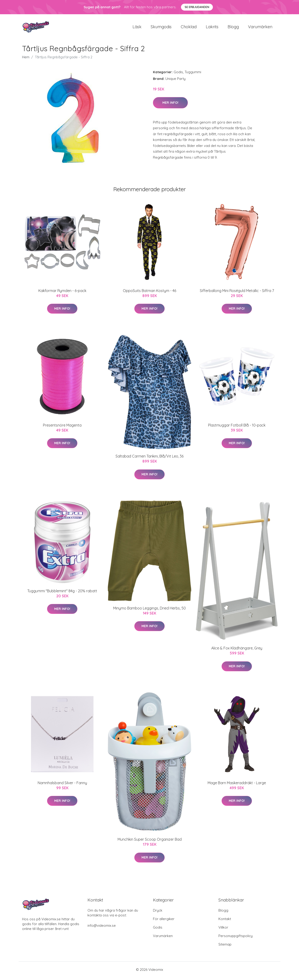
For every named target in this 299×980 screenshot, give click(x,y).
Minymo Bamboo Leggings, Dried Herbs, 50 (149, 610)
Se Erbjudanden (197, 7)
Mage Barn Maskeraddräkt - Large (237, 785)
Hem (26, 59)
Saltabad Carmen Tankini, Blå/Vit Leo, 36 (149, 459)
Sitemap (225, 947)
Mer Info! (170, 105)
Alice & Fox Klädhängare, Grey (237, 651)
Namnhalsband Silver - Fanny (62, 785)
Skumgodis (161, 28)
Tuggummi (193, 74)
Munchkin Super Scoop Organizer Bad (150, 842)
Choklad (189, 28)
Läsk (137, 28)
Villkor (223, 930)
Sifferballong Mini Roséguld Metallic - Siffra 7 (237, 293)
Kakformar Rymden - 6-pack (62, 293)
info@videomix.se (102, 928)
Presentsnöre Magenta (62, 427)
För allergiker (164, 921)
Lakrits (212, 28)
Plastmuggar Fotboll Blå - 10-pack (237, 427)
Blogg (233, 28)
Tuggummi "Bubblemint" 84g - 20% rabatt (62, 593)
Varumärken (260, 28)
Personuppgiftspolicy (236, 938)
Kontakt (225, 921)
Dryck (158, 913)
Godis (178, 74)
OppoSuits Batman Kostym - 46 (149, 293)
